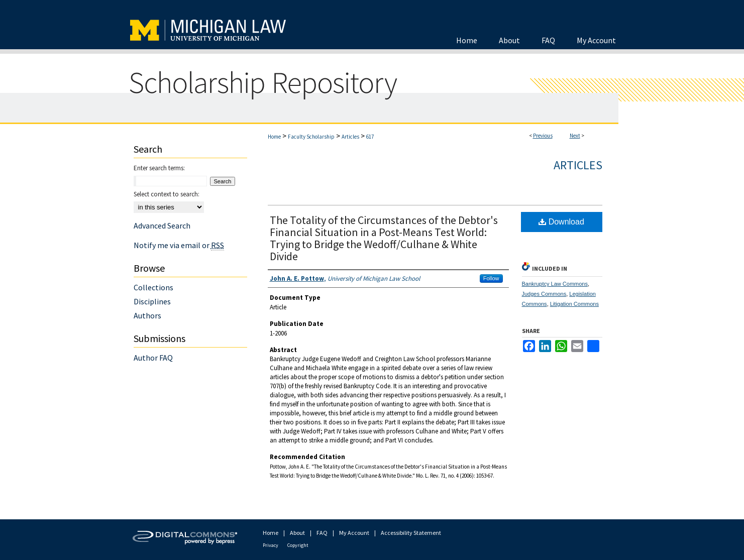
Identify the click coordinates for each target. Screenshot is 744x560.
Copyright (298, 545)
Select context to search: (167, 194)
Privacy (271, 545)
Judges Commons (544, 294)
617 (370, 137)
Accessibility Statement (411, 533)
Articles (350, 137)
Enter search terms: (159, 168)
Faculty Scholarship (311, 137)
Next (575, 136)
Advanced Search (162, 226)
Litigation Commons (574, 304)
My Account (354, 533)
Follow (491, 278)
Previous (543, 136)
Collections (153, 287)
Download (561, 222)
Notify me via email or (179, 245)
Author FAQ (153, 358)
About (297, 533)
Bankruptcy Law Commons (555, 284)
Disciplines (152, 301)
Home (274, 137)
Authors (147, 315)
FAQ (322, 533)
